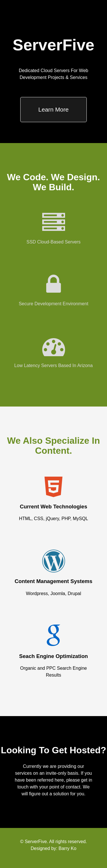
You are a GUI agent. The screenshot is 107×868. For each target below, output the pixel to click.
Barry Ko (67, 848)
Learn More (53, 109)
